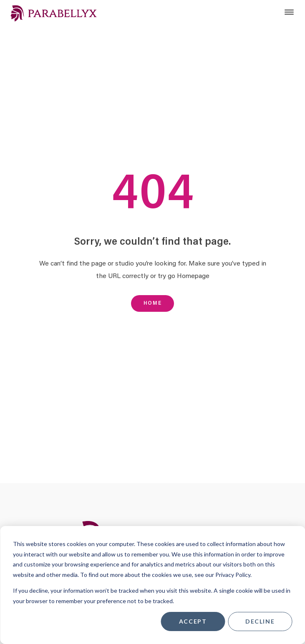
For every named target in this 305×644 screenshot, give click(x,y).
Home (152, 303)
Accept (193, 621)
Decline (260, 621)
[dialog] (152, 585)
